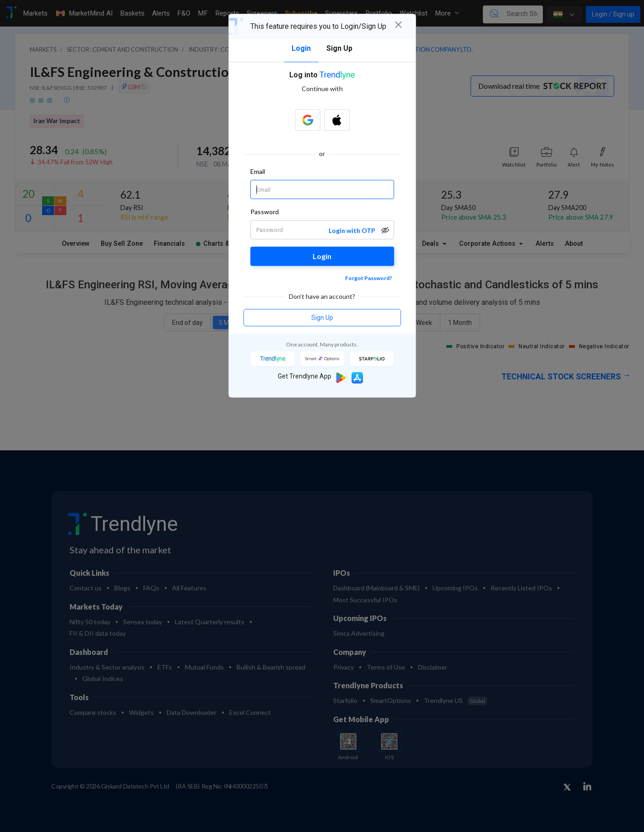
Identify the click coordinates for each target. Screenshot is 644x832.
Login (322, 256)
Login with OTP (352, 230)
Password (265, 212)
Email (258, 171)
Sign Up (322, 318)
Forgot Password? (369, 278)
